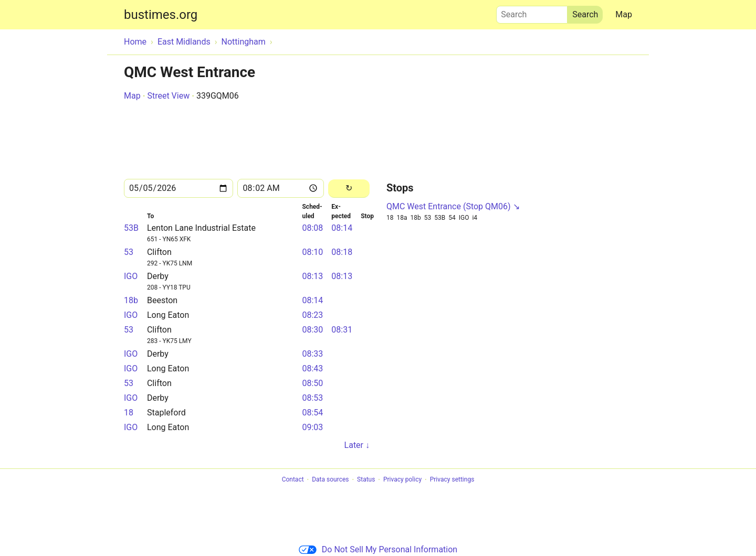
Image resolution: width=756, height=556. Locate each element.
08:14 (342, 228)
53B (131, 228)
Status (366, 480)
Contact (293, 480)
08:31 (342, 330)
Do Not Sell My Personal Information (378, 549)
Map (624, 14)
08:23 (312, 315)
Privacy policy (402, 480)
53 (129, 252)
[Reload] (349, 189)
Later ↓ (357, 445)
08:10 (312, 252)
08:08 (312, 228)
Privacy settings (452, 480)
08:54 (312, 413)
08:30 (312, 330)
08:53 (312, 398)
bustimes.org (161, 15)
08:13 (312, 276)
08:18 (342, 252)
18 (129, 413)
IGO (131, 276)
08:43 (312, 368)
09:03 (312, 427)
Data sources (330, 480)
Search (532, 12)
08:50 (312, 383)
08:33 (312, 354)
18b (131, 300)
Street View (168, 96)
